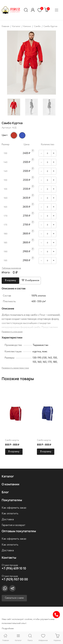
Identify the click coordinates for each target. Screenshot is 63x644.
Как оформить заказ (14, 508)
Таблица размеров (11, 268)
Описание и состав (14, 288)
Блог (5, 492)
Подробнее (8, 628)
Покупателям (12, 500)
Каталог (8, 476)
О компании (10, 484)
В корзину (10, 280)
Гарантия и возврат (14, 525)
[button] (33, 10)
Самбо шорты (12, 440)
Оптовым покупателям (19, 531)
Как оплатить (10, 513)
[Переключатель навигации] (57, 10)
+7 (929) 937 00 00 (15, 579)
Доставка (8, 519)
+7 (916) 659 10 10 (14, 569)
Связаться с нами (14, 598)
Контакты (9, 557)
